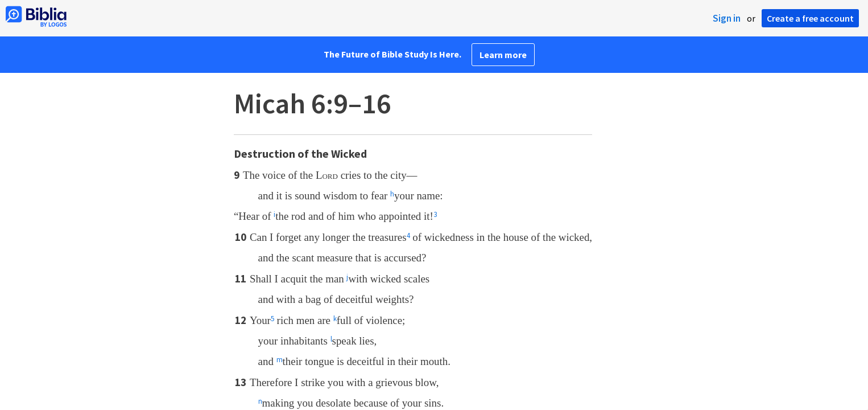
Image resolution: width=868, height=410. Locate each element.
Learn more (503, 55)
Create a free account (810, 18)
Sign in (727, 18)
